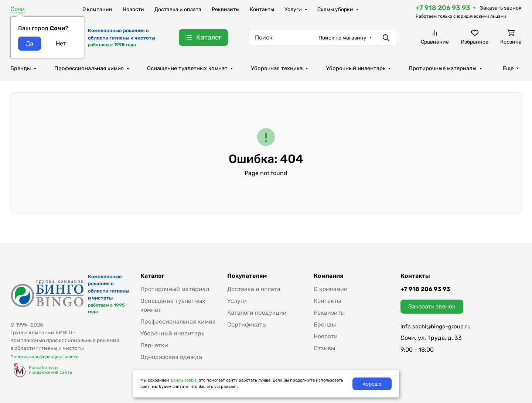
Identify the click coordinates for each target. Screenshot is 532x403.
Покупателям (247, 276)
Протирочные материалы (443, 68)
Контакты (262, 9)
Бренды (21, 68)
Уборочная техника (277, 68)
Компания (328, 276)
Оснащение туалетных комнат (187, 68)
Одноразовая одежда (171, 357)
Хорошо (372, 384)
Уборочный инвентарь (356, 68)
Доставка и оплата (178, 9)
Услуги (293, 9)
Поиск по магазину (342, 38)
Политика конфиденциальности (44, 357)
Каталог (152, 276)
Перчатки (154, 345)
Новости (133, 9)
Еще (508, 68)
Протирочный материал (175, 289)
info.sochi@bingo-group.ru (436, 327)
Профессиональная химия (89, 68)
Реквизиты (226, 9)
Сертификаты (247, 325)
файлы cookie (183, 380)
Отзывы (324, 348)
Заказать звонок (501, 8)
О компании (97, 9)
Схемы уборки (335, 9)
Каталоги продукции (257, 313)
